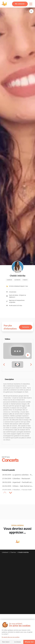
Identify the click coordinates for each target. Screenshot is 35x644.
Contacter (26, 327)
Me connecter (20, 4)
